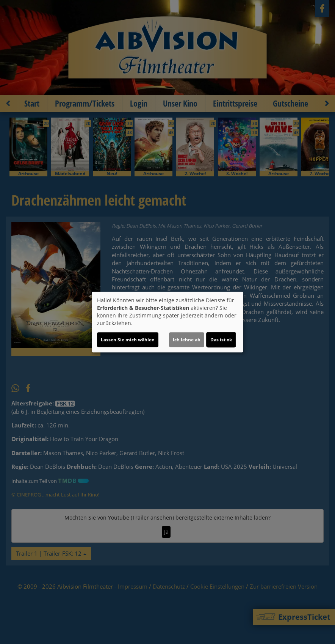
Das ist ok (221, 340)
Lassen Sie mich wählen (128, 340)
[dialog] (167, 322)
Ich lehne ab (187, 340)
